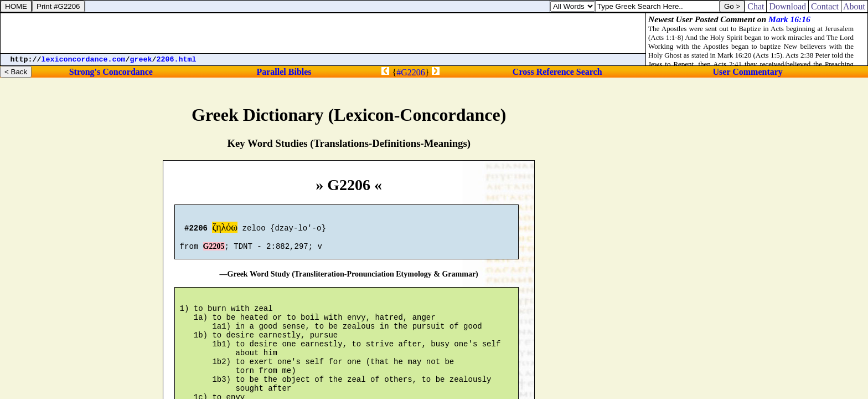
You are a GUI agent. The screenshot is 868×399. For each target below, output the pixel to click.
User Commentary (748, 72)
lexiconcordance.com (84, 60)
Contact (825, 6)
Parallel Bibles (284, 72)
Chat (756, 6)
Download (787, 6)
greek (141, 60)
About (854, 6)
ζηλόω (225, 229)
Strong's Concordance (111, 72)
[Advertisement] (323, 33)
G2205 (214, 251)
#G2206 (411, 72)
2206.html (177, 60)
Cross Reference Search (557, 72)
